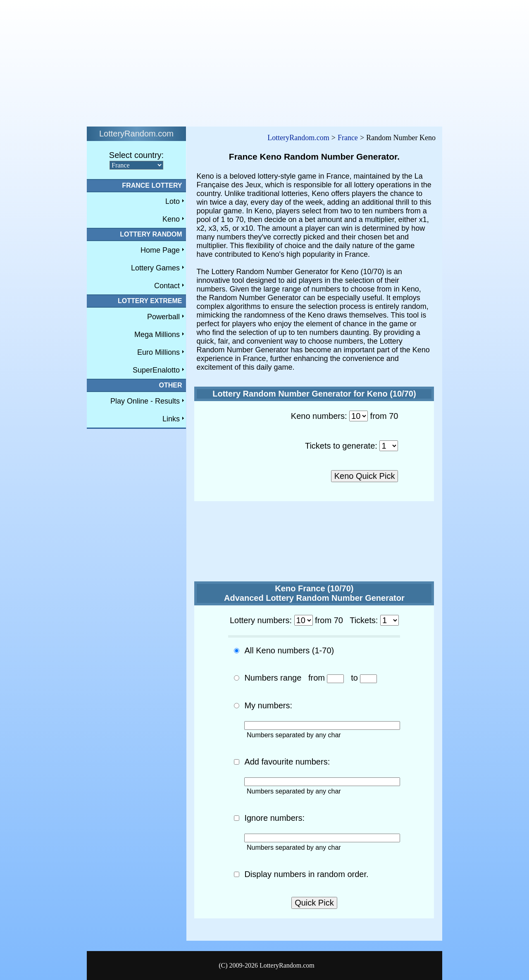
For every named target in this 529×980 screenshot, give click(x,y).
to (354, 678)
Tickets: (364, 620)
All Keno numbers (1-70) (289, 650)
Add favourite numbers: (287, 762)
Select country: (136, 155)
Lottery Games (155, 268)
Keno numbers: (319, 416)
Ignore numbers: (274, 818)
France (348, 138)
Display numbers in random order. (306, 874)
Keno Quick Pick (365, 476)
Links (171, 419)
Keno (171, 219)
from (317, 678)
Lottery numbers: (261, 620)
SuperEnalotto (156, 370)
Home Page (160, 250)
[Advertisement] (251, 61)
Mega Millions (157, 335)
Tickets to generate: (341, 446)
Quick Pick (314, 903)
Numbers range (273, 678)
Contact (167, 286)
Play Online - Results (145, 401)
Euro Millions (158, 352)
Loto (173, 201)
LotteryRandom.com (298, 138)
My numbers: (268, 705)
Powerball (163, 317)
